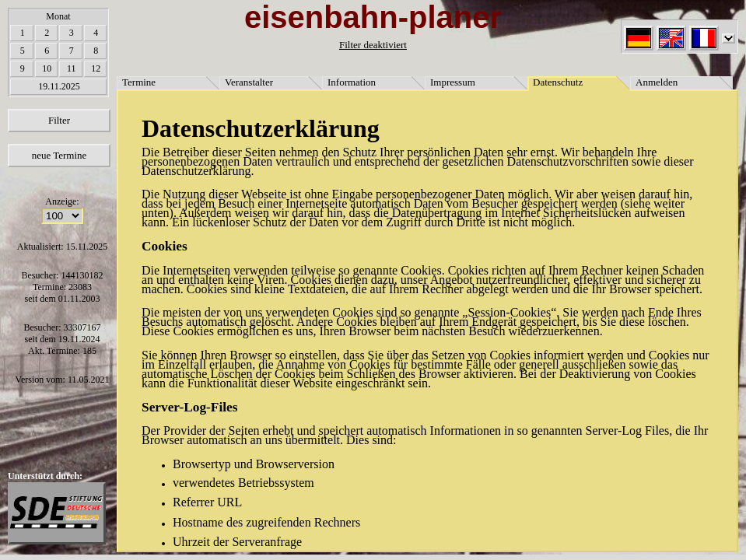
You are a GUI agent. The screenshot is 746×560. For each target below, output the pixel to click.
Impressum (453, 82)
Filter (59, 120)
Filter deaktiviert (373, 45)
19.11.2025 (59, 86)
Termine (139, 82)
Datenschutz (558, 82)
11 (72, 68)
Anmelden (657, 82)
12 (96, 68)
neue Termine (60, 155)
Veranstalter (249, 82)
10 (47, 68)
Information (352, 82)
